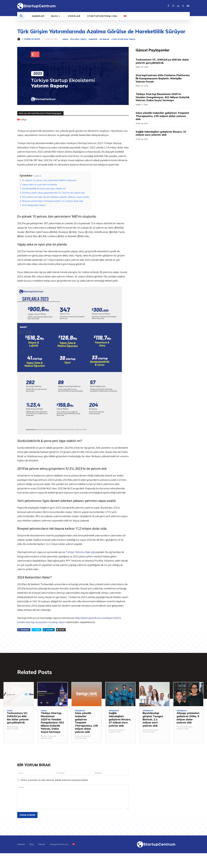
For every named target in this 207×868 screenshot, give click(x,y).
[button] (21, 16)
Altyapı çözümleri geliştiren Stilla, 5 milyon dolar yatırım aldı (188, 718)
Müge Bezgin (13, 727)
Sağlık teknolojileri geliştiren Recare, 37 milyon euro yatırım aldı (161, 133)
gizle (37, 176)
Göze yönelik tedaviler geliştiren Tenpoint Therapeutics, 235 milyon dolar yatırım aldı (162, 116)
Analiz (65, 39)
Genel (10, 711)
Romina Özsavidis (32, 39)
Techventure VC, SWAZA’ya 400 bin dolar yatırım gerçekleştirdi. (162, 61)
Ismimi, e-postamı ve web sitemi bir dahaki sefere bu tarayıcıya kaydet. (54, 780)
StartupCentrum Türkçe (123, 39)
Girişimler (80, 711)
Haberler (93, 39)
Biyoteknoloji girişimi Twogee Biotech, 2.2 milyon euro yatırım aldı (153, 719)
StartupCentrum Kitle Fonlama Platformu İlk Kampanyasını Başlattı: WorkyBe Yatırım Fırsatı (163, 78)
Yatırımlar (104, 39)
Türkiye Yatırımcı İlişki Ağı (80, 552)
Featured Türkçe (78, 39)
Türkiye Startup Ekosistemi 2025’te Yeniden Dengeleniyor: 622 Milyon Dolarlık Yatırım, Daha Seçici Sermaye (162, 97)
